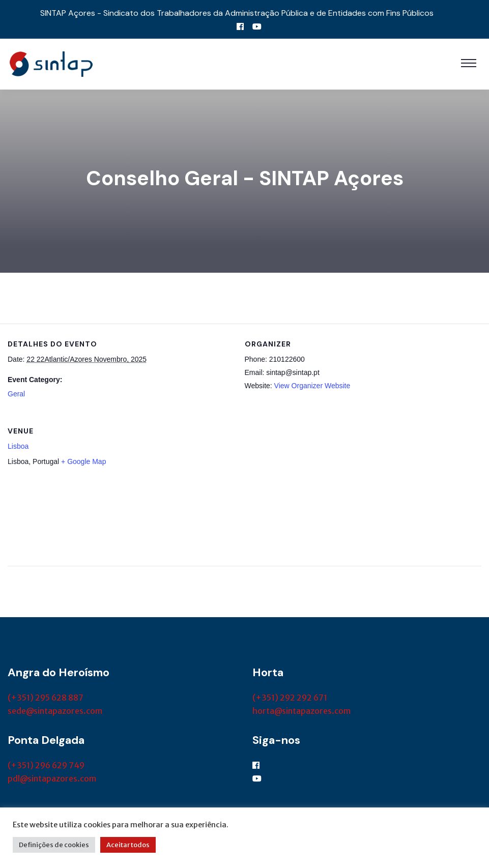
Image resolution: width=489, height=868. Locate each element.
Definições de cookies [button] (54, 845)
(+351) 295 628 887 (46, 698)
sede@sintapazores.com (55, 711)
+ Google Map (83, 461)
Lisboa (18, 446)
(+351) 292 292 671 (290, 698)
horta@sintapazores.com (301, 711)
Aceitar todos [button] (128, 845)
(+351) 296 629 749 (46, 765)
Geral (16, 394)
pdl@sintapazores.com (52, 778)
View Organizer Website (312, 386)
